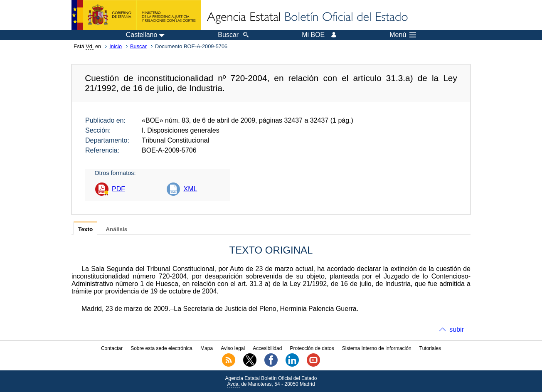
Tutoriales (430, 348)
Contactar (112, 348)
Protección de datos (312, 348)
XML (190, 189)
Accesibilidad (267, 348)
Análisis (116, 229)
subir (457, 329)
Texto (85, 229)
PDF (118, 189)
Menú (403, 35)
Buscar (138, 46)
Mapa (207, 348)
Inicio (116, 46)
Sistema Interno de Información (377, 348)
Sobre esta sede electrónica (161, 348)
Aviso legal (233, 348)
